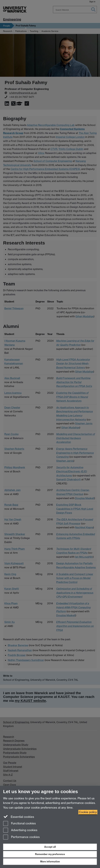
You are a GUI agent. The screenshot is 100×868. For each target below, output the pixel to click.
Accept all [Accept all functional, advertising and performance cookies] (50, 847)
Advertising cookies (20, 830)
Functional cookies (19, 824)
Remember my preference (50, 854)
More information (50, 862)
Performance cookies (21, 837)
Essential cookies (19, 817)
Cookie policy (88, 812)
